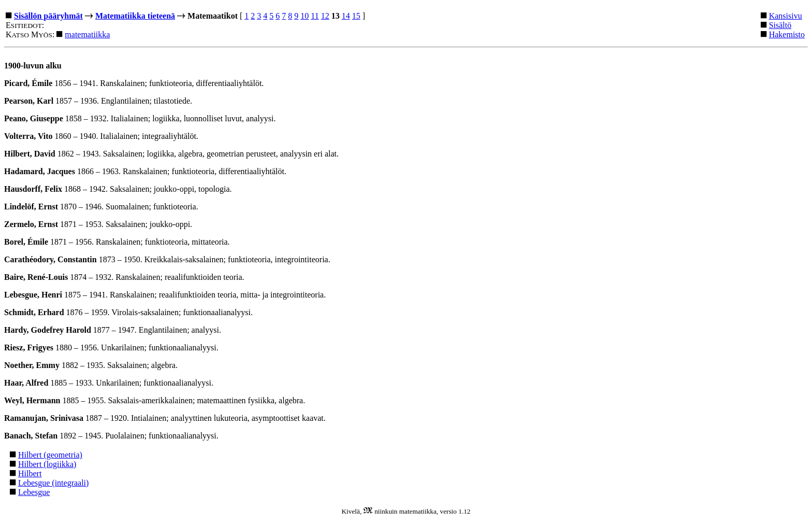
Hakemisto (787, 34)
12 (325, 16)
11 (315, 16)
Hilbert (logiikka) (47, 464)
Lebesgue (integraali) (53, 483)
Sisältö (780, 25)
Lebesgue (34, 492)
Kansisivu (786, 16)
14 (346, 16)
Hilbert (30, 473)
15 (356, 16)
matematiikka (87, 34)
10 (304, 16)
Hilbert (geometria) (50, 455)
